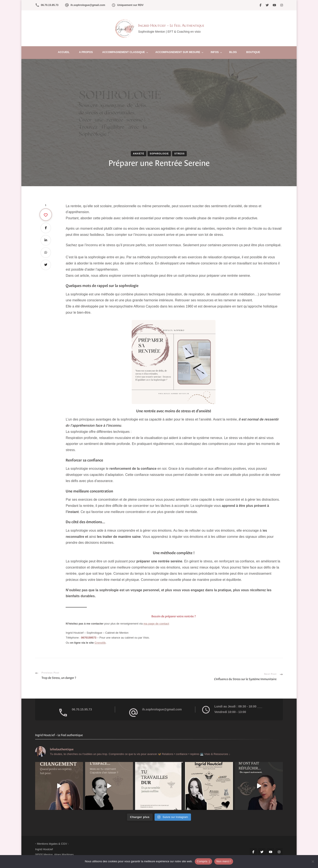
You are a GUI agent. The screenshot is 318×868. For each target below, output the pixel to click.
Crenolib (100, 643)
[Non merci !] (313, 861)
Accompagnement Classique (124, 52)
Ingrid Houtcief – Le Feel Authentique (171, 25)
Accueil (64, 52)
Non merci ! (224, 861)
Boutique (253, 52)
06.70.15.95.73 (50, 5)
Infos (215, 52)
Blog (233, 52)
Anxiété (139, 154)
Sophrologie (159, 154)
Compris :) (203, 861)
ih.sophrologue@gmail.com (88, 5)
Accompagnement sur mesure (178, 52)
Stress (179, 154)
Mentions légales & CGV (52, 844)
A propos (86, 52)
